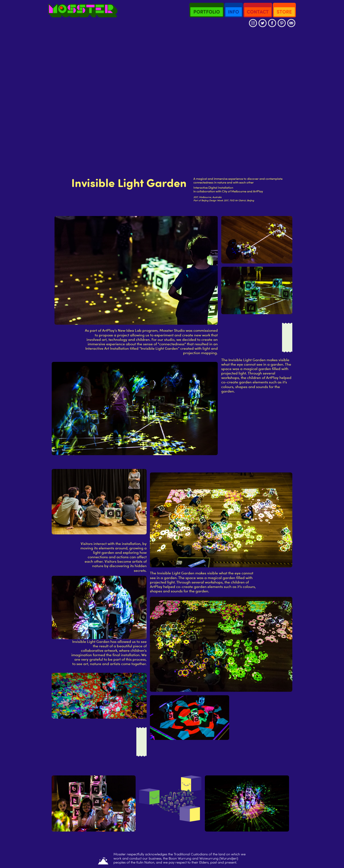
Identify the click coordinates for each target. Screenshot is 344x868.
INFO (234, 12)
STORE (284, 12)
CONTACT (258, 12)
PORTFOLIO (207, 12)
